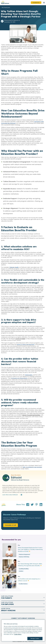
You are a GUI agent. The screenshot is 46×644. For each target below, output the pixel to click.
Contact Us (36, 3)
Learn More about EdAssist (10, 495)
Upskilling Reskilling (24, 569)
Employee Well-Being (24, 557)
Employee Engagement (24, 554)
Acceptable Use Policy (22, 642)
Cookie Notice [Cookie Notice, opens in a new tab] (18, 634)
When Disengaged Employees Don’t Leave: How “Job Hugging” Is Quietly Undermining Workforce (30, 549)
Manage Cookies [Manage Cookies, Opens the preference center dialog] (35, 638)
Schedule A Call (11, 525)
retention (21, 571)
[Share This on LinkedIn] (40, 505)
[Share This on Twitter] (31, 505)
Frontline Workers (23, 584)
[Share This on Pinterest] (36, 505)
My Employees (6, 7)
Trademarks (31, 642)
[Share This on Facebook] (27, 505)
